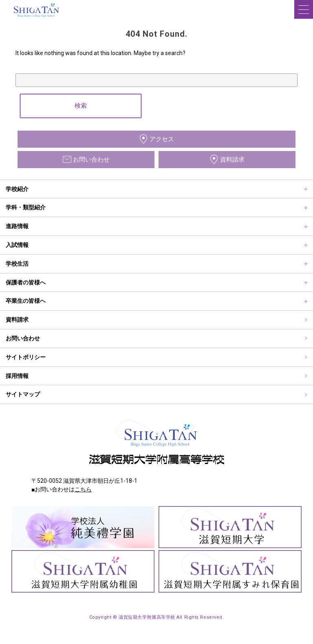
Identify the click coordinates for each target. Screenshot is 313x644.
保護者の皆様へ (26, 282)
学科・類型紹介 (26, 207)
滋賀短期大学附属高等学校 (33, 18)
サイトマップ (23, 394)
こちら (83, 489)
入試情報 (17, 245)
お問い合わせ (23, 338)
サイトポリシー (26, 357)
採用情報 (17, 376)
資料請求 (17, 320)
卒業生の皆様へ (26, 301)
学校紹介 (17, 189)
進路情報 (17, 226)
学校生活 (17, 264)
